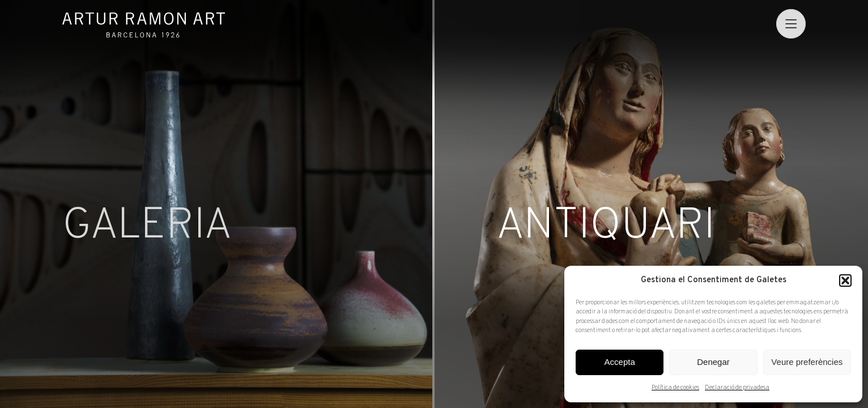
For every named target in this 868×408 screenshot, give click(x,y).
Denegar (713, 362)
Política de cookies (675, 388)
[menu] (791, 24)
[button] (845, 280)
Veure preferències (807, 362)
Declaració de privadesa (737, 388)
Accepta (620, 362)
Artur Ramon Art (144, 25)
